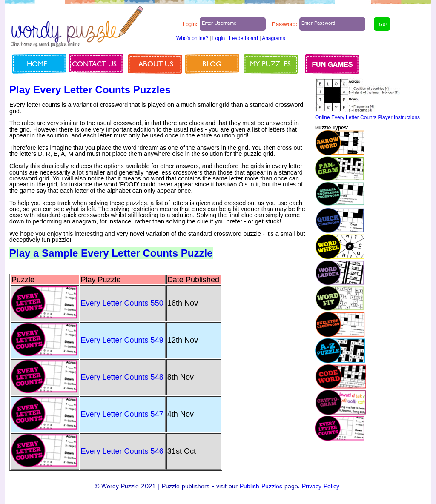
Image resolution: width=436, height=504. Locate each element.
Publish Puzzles (261, 487)
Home (37, 64)
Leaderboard (244, 38)
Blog (212, 64)
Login (219, 38)
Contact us (94, 64)
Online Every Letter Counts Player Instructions (367, 117)
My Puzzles (270, 64)
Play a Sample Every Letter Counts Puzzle (111, 253)
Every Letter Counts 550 (122, 303)
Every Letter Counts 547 (122, 414)
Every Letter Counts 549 (122, 340)
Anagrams (274, 38)
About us (156, 64)
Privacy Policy (321, 487)
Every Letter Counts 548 (122, 377)
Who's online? (192, 38)
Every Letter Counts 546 (122, 451)
